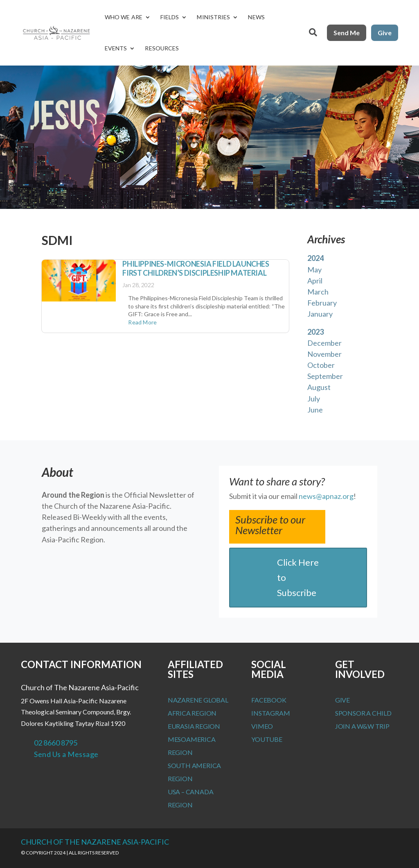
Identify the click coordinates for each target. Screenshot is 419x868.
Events (116, 48)
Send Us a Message (66, 754)
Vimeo (262, 726)
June (315, 410)
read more (142, 322)
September (325, 376)
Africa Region (192, 713)
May (314, 270)
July (314, 399)
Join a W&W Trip (362, 726)
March (318, 292)
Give (385, 33)
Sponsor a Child (363, 713)
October (321, 365)
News (256, 17)
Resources (162, 48)
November (324, 354)
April (315, 281)
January (320, 314)
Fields (170, 17)
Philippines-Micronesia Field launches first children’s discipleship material (196, 268)
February (322, 303)
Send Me (347, 33)
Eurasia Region (194, 726)
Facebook (269, 700)
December (324, 343)
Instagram (270, 713)
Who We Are (124, 17)
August (319, 387)
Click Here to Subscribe (298, 578)
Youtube (267, 739)
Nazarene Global (198, 700)
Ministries (213, 17)
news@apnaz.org (326, 496)
